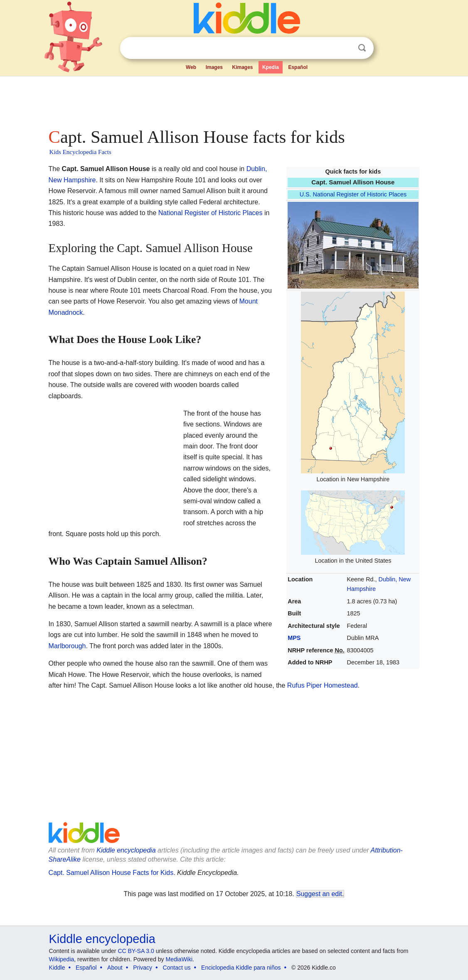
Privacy (143, 968)
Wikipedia (62, 959)
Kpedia (271, 67)
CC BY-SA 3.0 (136, 951)
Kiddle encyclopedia (126, 850)
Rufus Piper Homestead (323, 685)
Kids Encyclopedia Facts (80, 152)
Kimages (242, 67)
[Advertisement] (234, 100)
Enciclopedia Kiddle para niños (241, 968)
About (115, 968)
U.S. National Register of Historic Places (353, 194)
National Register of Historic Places (211, 213)
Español (298, 67)
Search (362, 48)
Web (191, 67)
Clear (345, 48)
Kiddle (57, 968)
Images (214, 67)
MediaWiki (179, 959)
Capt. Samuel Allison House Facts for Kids (111, 873)
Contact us (177, 968)
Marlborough (67, 646)
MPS (294, 638)
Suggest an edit (319, 894)
